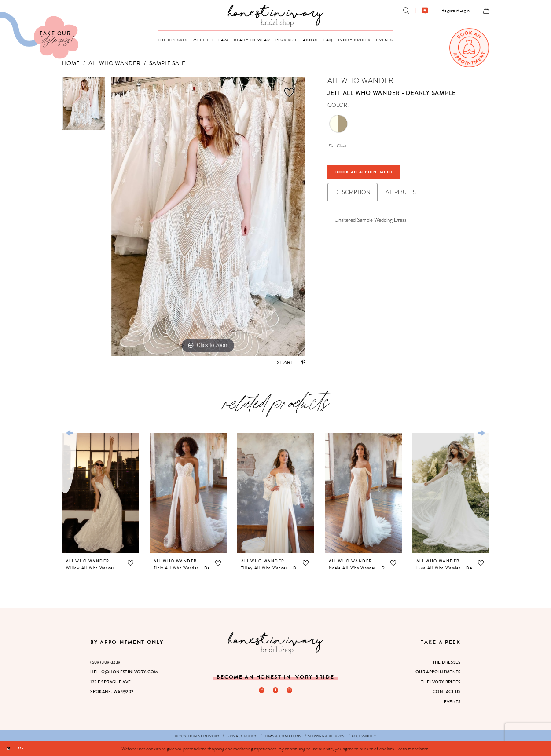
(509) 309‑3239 (105, 662)
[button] (456, 10)
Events (452, 702)
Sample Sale (167, 63)
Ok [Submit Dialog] (25, 748)
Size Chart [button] (340, 147)
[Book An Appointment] (469, 48)
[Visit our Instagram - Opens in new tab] (291, 691)
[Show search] (406, 11)
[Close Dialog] (10, 749)
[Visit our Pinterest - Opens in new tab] (260, 691)
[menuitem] (406, 11)
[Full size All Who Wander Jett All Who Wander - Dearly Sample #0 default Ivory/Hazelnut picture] (208, 216)
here (424, 749)
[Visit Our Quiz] (39, 35)
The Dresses (447, 662)
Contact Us (447, 692)
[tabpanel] (83, 106)
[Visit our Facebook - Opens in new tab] (275, 691)
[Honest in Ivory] (276, 643)
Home (71, 63)
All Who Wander (114, 63)
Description (353, 199)
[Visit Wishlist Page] (425, 11)
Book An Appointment (375, 177)
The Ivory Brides (441, 682)
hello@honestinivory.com (124, 672)
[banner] (276, 16)
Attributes (401, 199)
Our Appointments (438, 672)
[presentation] (101, 493)
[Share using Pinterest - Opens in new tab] (303, 363)
